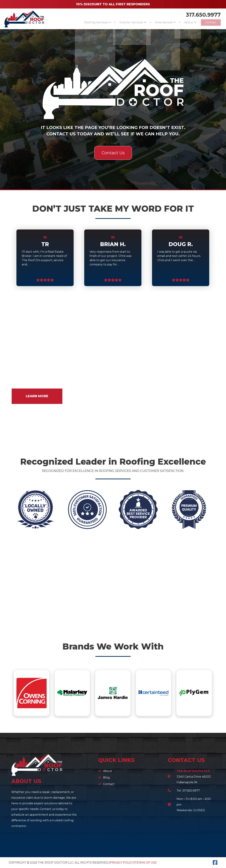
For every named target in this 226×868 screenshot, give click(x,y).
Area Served (157, 22)
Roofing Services (84, 22)
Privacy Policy (122, 863)
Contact (209, 22)
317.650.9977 (203, 14)
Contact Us (113, 153)
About (185, 22)
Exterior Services (122, 22)
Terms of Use (146, 863)
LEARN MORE (37, 396)
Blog (106, 778)
